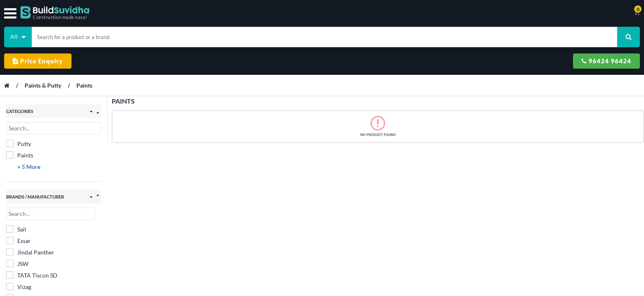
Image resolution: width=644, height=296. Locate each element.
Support (446, 12)
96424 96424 (574, 34)
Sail (16, 196)
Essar (18, 208)
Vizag (19, 254)
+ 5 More (29, 133)
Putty (19, 110)
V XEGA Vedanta (33, 265)
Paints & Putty (48, 55)
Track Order (409, 12)
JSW (17, 231)
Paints (89, 55)
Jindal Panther (30, 219)
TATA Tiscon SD (32, 242)
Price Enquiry (498, 34)
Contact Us (367, 12)
